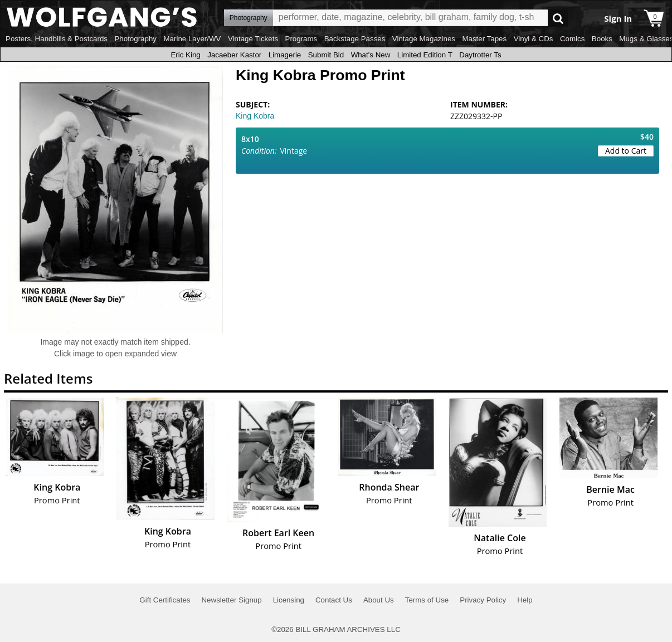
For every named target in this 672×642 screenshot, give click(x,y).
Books (602, 39)
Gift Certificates (165, 600)
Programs (301, 39)
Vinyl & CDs (534, 39)
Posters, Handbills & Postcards (57, 39)
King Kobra (255, 116)
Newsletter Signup (231, 600)
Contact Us (334, 600)
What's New (371, 55)
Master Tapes (484, 39)
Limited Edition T (425, 55)
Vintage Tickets (253, 39)
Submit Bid (326, 55)
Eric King (185, 55)
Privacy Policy (483, 600)
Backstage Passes (355, 39)
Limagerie (285, 55)
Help (525, 600)
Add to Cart (626, 151)
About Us (379, 600)
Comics (572, 39)
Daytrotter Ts (480, 55)
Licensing (289, 600)
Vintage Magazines (424, 39)
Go (558, 18)
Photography (135, 39)
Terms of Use (427, 600)
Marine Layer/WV (192, 39)
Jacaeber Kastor (234, 55)
